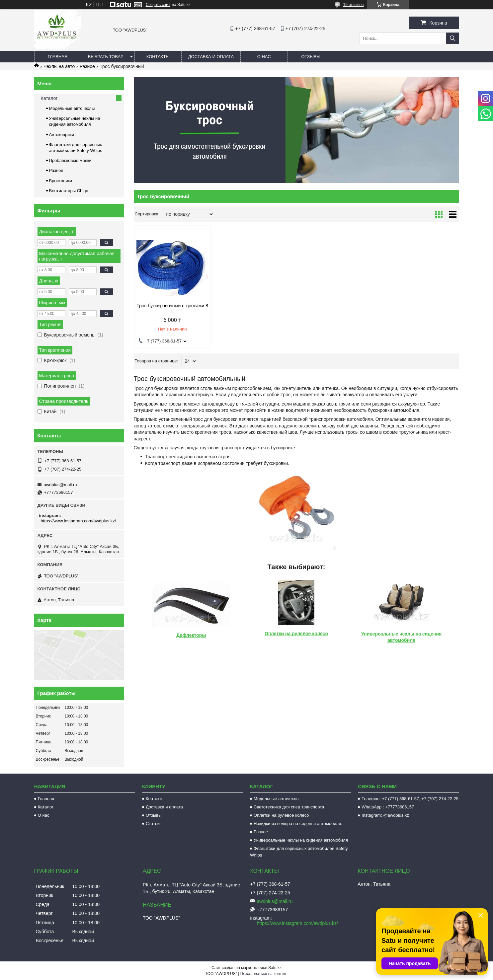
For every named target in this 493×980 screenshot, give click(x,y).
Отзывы (311, 57)
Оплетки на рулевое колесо (296, 634)
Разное (87, 66)
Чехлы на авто (59, 66)
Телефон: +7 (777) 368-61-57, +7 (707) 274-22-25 (410, 799)
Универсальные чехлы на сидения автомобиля (301, 840)
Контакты (158, 57)
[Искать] (452, 38)
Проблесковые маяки (70, 160)
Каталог (49, 98)
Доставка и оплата (211, 57)
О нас (264, 57)
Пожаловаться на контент (264, 974)
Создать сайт (158, 5)
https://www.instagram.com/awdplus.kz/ (79, 521)
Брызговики (61, 181)
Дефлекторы (191, 635)
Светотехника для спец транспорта (289, 807)
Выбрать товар (106, 57)
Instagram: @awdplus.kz (385, 815)
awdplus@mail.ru (60, 485)
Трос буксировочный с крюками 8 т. (172, 308)
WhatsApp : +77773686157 (388, 807)
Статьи (153, 824)
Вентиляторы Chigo (69, 191)
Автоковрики (62, 135)
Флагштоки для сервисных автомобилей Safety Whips (299, 852)
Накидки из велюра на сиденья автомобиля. (298, 824)
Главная (58, 57)
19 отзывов (353, 5)
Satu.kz (275, 968)
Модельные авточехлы (72, 108)
